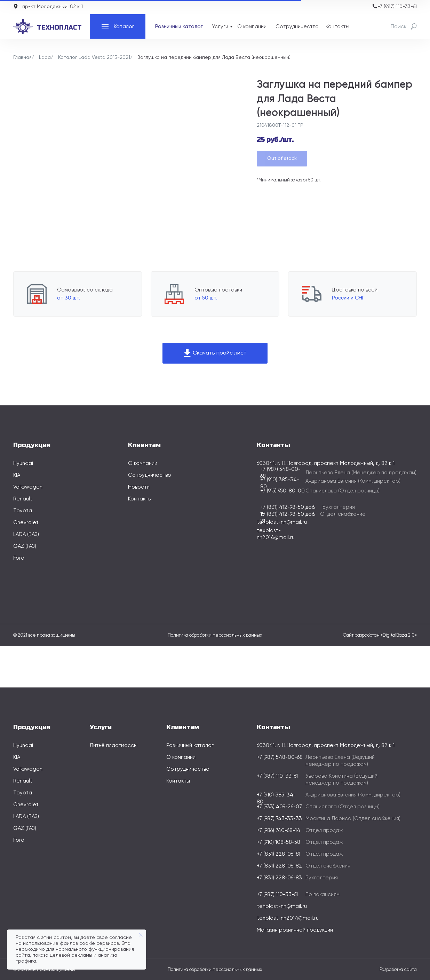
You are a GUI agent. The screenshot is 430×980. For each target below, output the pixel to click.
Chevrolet (26, 523)
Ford (19, 558)
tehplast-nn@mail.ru (282, 522)
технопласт (59, 28)
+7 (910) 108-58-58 (278, 842)
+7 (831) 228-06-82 (279, 866)
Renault (23, 499)
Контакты (337, 27)
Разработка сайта (398, 970)
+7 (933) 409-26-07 (279, 807)
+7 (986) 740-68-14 (278, 830)
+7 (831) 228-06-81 (278, 854)
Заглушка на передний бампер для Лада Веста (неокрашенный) (214, 57)
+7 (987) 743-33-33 (279, 819)
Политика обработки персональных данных (215, 635)
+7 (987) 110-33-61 (397, 7)
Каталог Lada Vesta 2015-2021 (94, 57)
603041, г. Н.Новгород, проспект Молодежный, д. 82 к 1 (326, 745)
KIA (17, 475)
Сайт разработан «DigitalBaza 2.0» (380, 635)
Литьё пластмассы (114, 745)
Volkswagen (28, 487)
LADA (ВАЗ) (26, 534)
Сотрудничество (297, 27)
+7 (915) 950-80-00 (282, 491)
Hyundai (23, 463)
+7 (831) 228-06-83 (279, 878)
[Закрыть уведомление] (141, 935)
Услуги (220, 27)
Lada (45, 57)
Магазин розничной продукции (295, 930)
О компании (252, 27)
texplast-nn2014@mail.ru (288, 918)
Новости (139, 487)
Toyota (23, 511)
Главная (22, 57)
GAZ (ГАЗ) (25, 546)
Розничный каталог (179, 27)
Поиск (399, 27)
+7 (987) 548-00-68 (280, 757)
